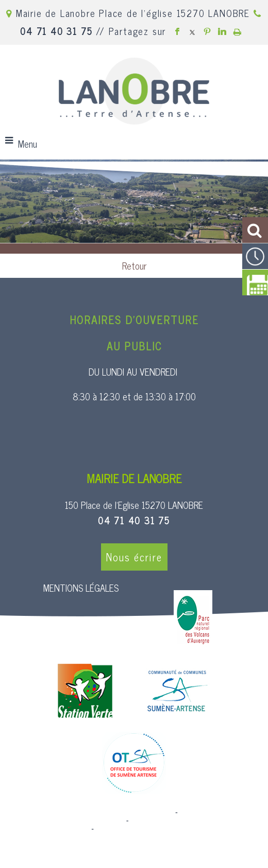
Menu (28, 144)
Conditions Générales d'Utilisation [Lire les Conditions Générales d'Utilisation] (152, 829)
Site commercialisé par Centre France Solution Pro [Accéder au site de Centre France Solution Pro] (90, 812)
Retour (134, 265)
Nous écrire (134, 557)
